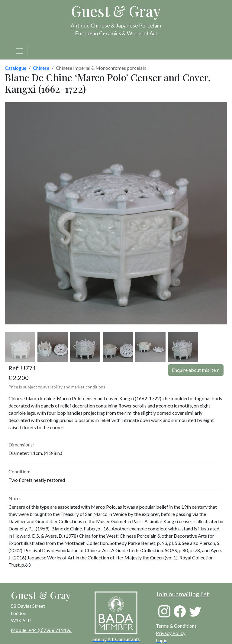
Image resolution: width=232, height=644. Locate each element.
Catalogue (16, 68)
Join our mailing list (182, 594)
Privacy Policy (171, 633)
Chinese (41, 68)
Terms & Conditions (176, 626)
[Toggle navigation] (19, 51)
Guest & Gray (116, 11)
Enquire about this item (196, 370)
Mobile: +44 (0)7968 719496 (41, 630)
